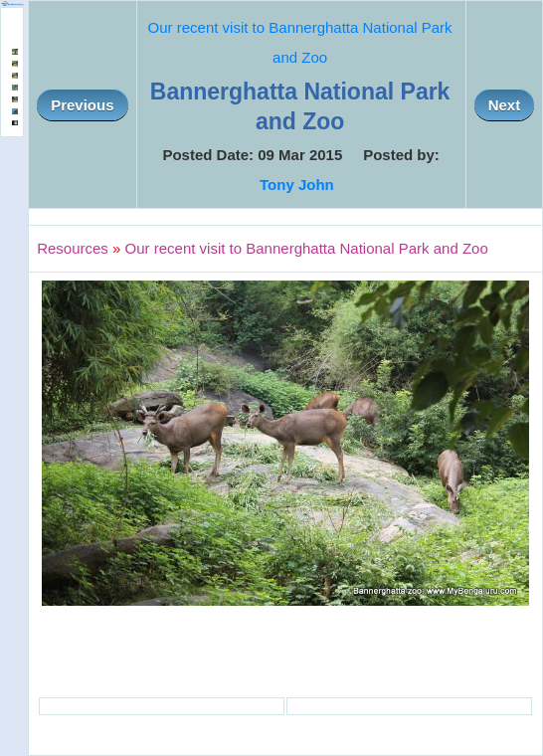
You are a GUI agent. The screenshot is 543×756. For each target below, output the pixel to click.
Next (505, 105)
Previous (82, 105)
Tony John (297, 185)
